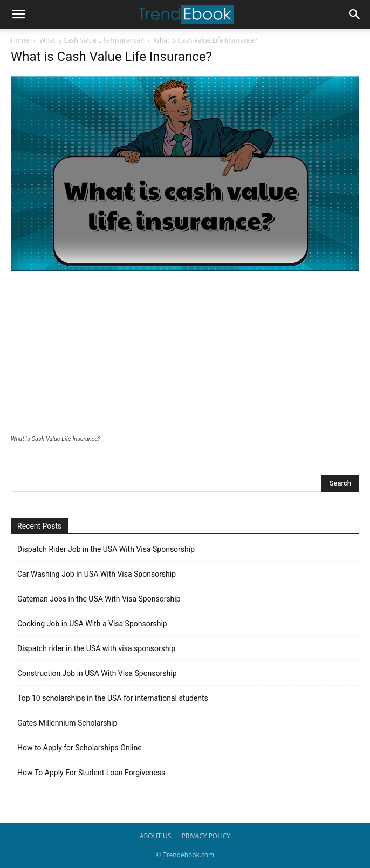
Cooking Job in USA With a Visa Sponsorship (92, 624)
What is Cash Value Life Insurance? (91, 40)
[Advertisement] (185, 354)
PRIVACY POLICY (206, 836)
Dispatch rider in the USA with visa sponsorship (96, 648)
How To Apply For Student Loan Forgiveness (91, 773)
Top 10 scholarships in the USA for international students (113, 698)
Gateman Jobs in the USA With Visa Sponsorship (99, 599)
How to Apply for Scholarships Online (80, 748)
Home (20, 40)
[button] (18, 15)
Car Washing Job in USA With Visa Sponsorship (97, 574)
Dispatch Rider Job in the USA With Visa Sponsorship (106, 549)
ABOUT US (155, 836)
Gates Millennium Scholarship (67, 723)
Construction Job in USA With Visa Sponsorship (97, 673)
